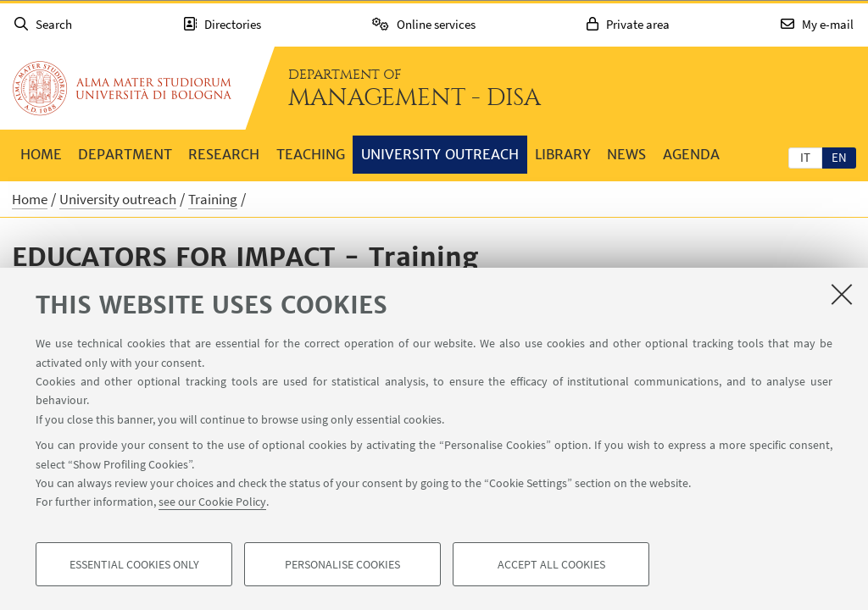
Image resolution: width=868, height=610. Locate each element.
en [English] (839, 157)
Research (224, 154)
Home (41, 154)
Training (213, 199)
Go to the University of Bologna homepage (122, 88)
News (626, 154)
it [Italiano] (805, 157)
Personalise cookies (342, 564)
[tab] (805, 157)
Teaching (311, 154)
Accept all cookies (551, 564)
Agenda (691, 154)
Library (563, 154)
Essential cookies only (134, 564)
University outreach (440, 154)
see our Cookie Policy (212, 502)
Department (125, 154)
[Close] (842, 294)
